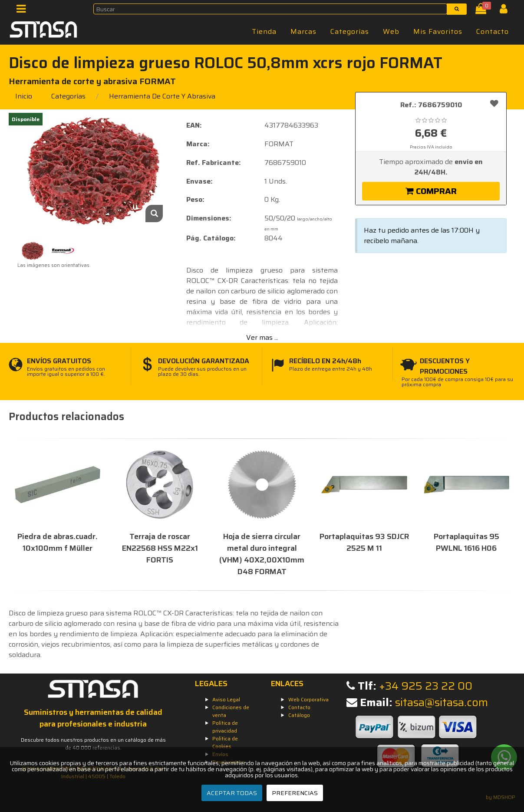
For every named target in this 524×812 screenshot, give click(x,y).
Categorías (350, 31)
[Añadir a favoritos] (494, 103)
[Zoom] (154, 214)
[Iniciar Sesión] (507, 11)
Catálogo (299, 715)
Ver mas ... (262, 337)
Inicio (24, 96)
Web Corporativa (308, 699)
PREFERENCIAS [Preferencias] (295, 793)
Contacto (493, 31)
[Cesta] (483, 11)
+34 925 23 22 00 (426, 686)
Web (391, 31)
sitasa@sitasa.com (442, 702)
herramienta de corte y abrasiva (162, 96)
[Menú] (24, 11)
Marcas (303, 31)
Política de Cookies (225, 742)
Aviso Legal (226, 699)
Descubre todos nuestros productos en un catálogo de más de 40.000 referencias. (93, 744)
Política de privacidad (225, 727)
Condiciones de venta (231, 711)
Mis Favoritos (438, 31)
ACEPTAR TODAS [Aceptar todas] (232, 793)
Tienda (264, 31)
